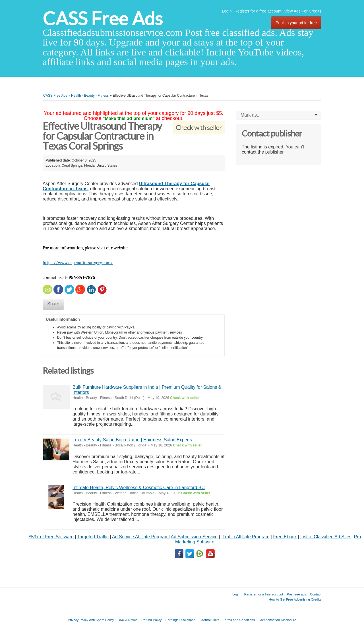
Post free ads (296, 594)
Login (227, 11)
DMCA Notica (128, 620)
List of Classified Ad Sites (326, 537)
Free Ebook (285, 537)
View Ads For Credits (303, 11)
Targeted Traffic (93, 537)
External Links (209, 620)
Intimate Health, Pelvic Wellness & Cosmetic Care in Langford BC (139, 488)
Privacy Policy (78, 620)
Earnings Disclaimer (180, 620)
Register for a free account (258, 11)
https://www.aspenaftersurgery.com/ (78, 263)
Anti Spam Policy (102, 620)
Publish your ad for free (296, 23)
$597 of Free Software (51, 537)
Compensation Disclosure (277, 620)
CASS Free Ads (103, 19)
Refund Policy (152, 620)
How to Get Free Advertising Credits (295, 599)
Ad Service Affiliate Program (140, 537)
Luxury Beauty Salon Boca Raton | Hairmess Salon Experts (132, 440)
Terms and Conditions (239, 620)
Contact (316, 594)
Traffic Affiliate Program (246, 537)
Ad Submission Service (194, 537)
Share (53, 304)
